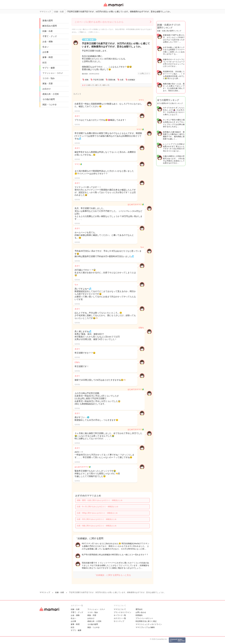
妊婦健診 (132, 80)
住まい (46, 47)
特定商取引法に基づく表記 (146, 621)
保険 (87, 80)
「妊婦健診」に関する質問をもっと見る (112, 575)
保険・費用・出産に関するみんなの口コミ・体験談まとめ (100, 500)
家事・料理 (48, 57)
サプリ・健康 (49, 68)
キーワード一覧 (120, 615)
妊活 (45, 63)
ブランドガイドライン (122, 612)
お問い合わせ (141, 612)
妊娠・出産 (48, 31)
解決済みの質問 (50, 26)
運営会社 (139, 609)
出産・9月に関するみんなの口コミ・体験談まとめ (97, 519)
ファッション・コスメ (53, 73)
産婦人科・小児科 (51, 94)
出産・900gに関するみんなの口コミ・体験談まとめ (97, 513)
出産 (122, 80)
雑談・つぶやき (50, 104)
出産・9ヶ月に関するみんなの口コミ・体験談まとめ (98, 507)
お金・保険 (48, 42)
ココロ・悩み (49, 78)
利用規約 (139, 615)
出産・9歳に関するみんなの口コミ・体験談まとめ (97, 526)
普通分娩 (112, 80)
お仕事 (46, 52)
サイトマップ (119, 621)
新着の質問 (48, 21)
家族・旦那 (48, 84)
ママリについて (120, 609)
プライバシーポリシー (144, 618)
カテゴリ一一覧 (120, 618)
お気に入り (145, 73)
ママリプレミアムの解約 (145, 627)
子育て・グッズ (50, 36)
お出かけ (47, 89)
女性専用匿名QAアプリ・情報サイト (113, 7)
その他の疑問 (49, 99)
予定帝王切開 (98, 80)
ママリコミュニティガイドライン (149, 624)
